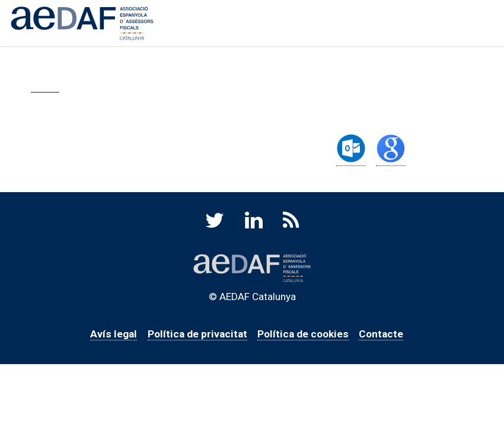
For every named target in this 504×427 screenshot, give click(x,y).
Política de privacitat (197, 334)
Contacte (381, 334)
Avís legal (114, 334)
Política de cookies (303, 334)
